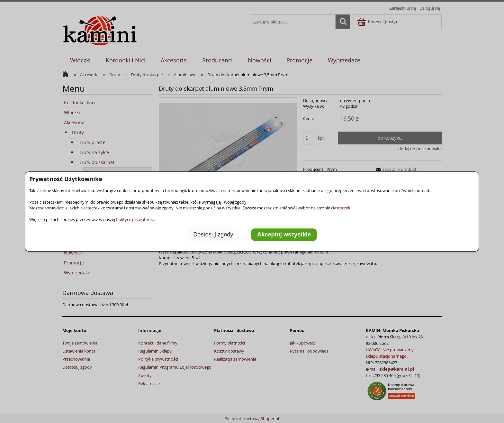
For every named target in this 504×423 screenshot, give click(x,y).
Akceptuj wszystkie (284, 234)
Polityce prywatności (136, 219)
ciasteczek (341, 208)
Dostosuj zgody (213, 234)
